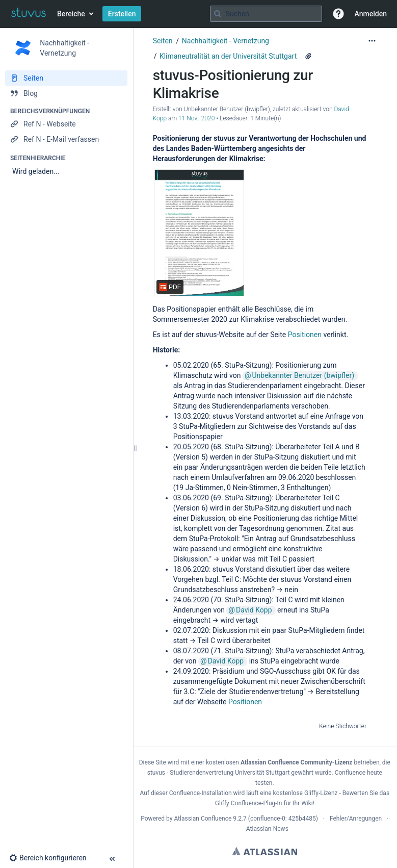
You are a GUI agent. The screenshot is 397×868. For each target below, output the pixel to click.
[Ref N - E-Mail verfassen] (66, 139)
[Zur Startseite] (29, 14)
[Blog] (66, 93)
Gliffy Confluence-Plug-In (249, 803)
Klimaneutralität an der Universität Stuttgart (228, 56)
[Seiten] (66, 78)
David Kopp (254, 610)
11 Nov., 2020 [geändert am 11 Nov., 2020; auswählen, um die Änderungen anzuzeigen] (196, 118)
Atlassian (265, 851)
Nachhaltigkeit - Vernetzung (226, 41)
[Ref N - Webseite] (66, 124)
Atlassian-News (267, 829)
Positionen (305, 335)
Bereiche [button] (71, 14)
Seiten (163, 41)
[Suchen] (218, 14)
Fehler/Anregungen (356, 819)
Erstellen (122, 14)
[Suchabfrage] (266, 14)
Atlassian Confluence (203, 819)
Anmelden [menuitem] (371, 14)
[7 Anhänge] (308, 56)
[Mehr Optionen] (372, 41)
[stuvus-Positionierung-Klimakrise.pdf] (199, 233)
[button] (338, 14)
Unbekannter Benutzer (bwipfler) (303, 375)
